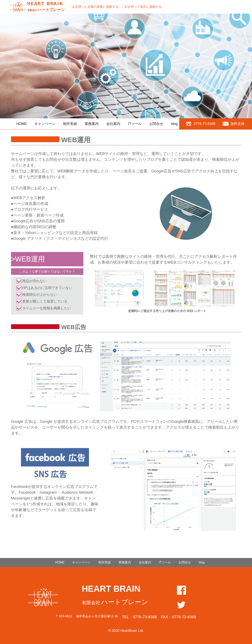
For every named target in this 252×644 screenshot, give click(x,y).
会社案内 (113, 124)
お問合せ (156, 124)
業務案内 (92, 124)
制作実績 (70, 124)
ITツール (135, 124)
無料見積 (237, 124)
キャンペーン (45, 124)
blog (174, 124)
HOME (21, 124)
